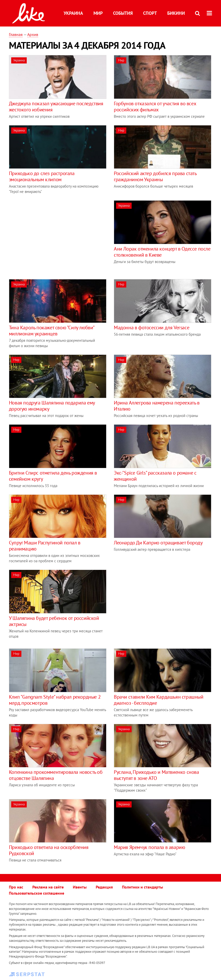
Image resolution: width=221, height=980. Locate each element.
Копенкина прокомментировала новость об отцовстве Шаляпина (56, 775)
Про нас (16, 887)
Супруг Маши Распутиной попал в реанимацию (45, 546)
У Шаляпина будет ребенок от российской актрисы (54, 621)
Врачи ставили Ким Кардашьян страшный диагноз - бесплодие (159, 700)
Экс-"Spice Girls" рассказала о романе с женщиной (155, 476)
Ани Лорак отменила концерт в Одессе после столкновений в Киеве (162, 252)
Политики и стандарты (142, 887)
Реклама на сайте (48, 887)
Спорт (150, 13)
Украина (73, 13)
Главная (16, 34)
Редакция (104, 887)
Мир (98, 13)
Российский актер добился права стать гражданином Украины (155, 176)
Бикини (176, 13)
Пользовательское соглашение (37, 893)
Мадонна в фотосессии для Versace (151, 328)
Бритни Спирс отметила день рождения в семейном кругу (53, 476)
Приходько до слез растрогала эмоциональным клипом (42, 176)
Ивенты (80, 887)
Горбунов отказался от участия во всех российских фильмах (155, 107)
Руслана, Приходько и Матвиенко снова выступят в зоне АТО (156, 775)
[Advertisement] (52, 236)
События (123, 13)
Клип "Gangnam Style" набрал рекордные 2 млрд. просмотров (55, 700)
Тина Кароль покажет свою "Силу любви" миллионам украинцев (52, 331)
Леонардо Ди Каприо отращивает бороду (158, 543)
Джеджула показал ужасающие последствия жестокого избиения (56, 107)
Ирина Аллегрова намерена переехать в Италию (157, 406)
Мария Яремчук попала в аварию (149, 847)
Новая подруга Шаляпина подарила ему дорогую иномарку (52, 406)
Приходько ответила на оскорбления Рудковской (49, 850)
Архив (33, 34)
